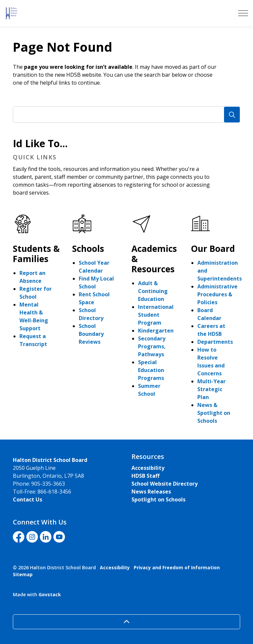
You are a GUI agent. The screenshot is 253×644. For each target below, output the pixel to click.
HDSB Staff (145, 476)
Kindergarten (156, 331)
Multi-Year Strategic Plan (211, 389)
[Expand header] (243, 13)
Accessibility (148, 468)
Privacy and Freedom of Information (177, 567)
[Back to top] (126, 622)
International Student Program (156, 315)
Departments (215, 342)
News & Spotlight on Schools (214, 413)
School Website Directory (165, 484)
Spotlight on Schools (158, 499)
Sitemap (23, 574)
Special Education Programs (151, 370)
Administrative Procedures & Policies (217, 294)
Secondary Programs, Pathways (152, 346)
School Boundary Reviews (91, 334)
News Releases (151, 492)
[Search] (232, 115)
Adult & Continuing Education (153, 291)
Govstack (50, 594)
